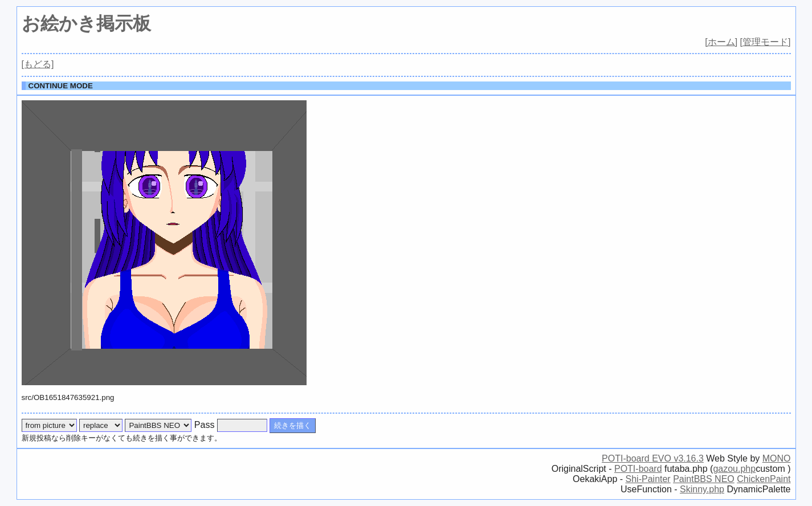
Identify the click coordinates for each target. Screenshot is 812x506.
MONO (777, 458)
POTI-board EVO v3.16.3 (653, 458)
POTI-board (638, 469)
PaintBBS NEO (704, 479)
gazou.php (734, 469)
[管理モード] (766, 42)
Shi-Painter (648, 479)
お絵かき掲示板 (86, 23)
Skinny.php (702, 489)
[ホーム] (721, 42)
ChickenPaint (764, 479)
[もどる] (38, 64)
